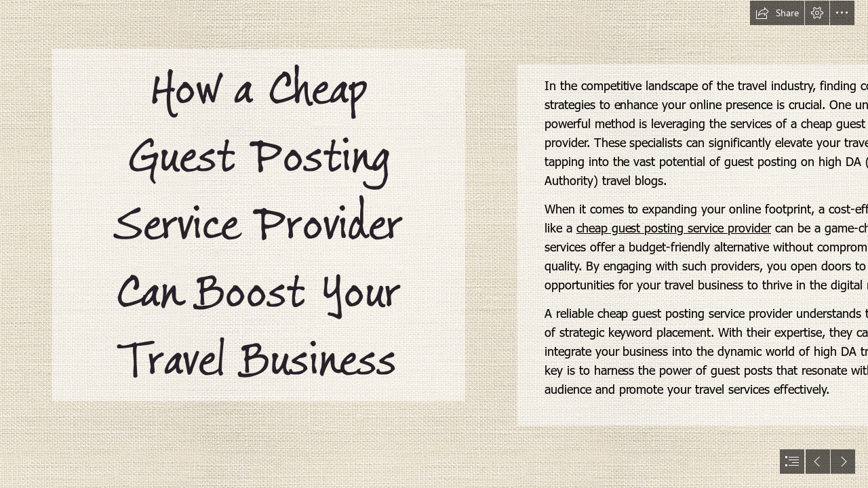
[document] (434, 244)
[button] (777, 13)
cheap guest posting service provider (674, 227)
